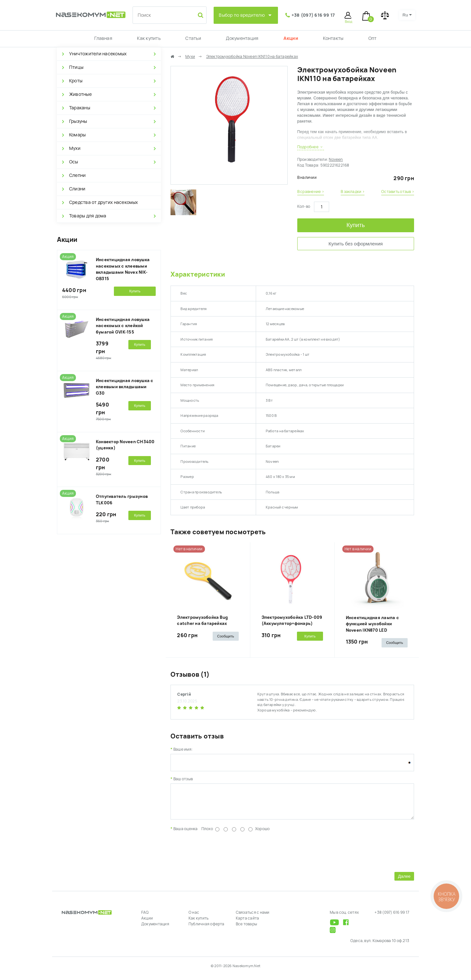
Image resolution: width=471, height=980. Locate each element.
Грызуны (78, 121)
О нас (194, 917)
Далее (404, 881)
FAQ (145, 917)
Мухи (75, 148)
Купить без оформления (356, 244)
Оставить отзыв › (398, 192)
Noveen (336, 160)
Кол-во (304, 206)
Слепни (77, 175)
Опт (373, 38)
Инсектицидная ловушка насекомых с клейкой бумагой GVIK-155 (123, 326)
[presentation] (219, 856)
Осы (74, 162)
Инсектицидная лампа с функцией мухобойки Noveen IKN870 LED (372, 624)
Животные (80, 94)
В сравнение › (311, 192)
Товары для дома (88, 216)
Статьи (193, 38)
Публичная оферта (207, 929)
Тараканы (80, 108)
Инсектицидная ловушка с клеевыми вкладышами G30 (125, 387)
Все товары (246, 929)
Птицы (76, 67)
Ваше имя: (183, 749)
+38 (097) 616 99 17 (313, 15)
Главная (103, 38)
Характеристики (198, 274)
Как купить (149, 38)
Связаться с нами (253, 917)
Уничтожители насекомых (98, 54)
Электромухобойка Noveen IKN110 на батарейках (252, 57)
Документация (242, 38)
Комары (77, 135)
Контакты (333, 38)
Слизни (77, 189)
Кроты (76, 81)
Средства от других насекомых (104, 202)
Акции (291, 38)
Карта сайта (248, 923)
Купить (356, 225)
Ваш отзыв (183, 779)
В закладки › (353, 192)
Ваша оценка (186, 834)
